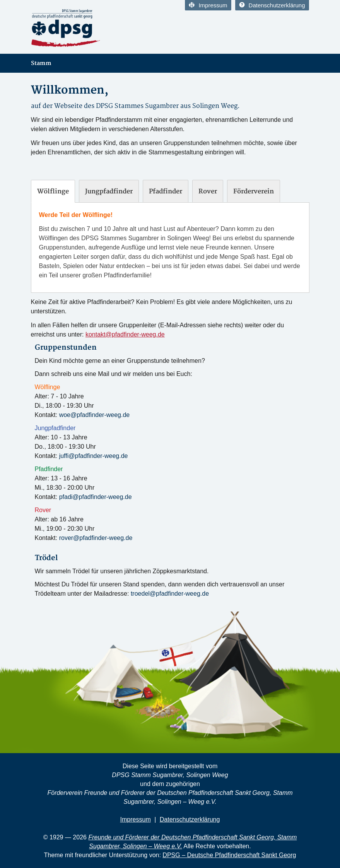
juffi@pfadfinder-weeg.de (94, 456)
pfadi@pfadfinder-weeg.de (96, 497)
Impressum (208, 5)
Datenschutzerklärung (272, 5)
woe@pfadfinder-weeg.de (95, 415)
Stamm (41, 63)
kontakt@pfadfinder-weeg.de (125, 334)
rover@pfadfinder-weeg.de (96, 538)
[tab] (53, 191)
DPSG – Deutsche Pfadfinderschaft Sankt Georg (229, 855)
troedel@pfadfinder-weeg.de (170, 594)
